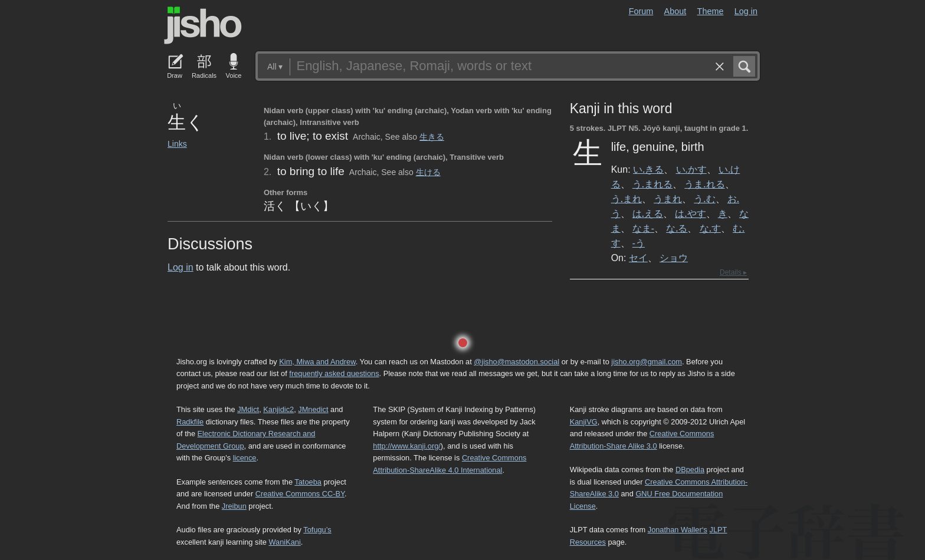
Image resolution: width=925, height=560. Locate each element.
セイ (638, 258)
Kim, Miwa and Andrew (317, 362)
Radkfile (190, 422)
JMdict (248, 409)
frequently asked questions (334, 373)
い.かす (691, 169)
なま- (643, 228)
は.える (648, 213)
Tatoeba (308, 482)
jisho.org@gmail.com (647, 362)
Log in (746, 11)
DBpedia (690, 470)
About (675, 11)
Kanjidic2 (278, 409)
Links (177, 144)
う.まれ (626, 199)
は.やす (690, 213)
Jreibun (234, 506)
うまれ (668, 199)
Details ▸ (733, 272)
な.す (710, 228)
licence (245, 458)
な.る (677, 228)
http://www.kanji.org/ (407, 446)
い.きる (648, 169)
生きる (432, 137)
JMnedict (313, 409)
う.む (704, 199)
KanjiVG (584, 422)
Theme (711, 11)
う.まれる (652, 184)
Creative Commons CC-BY (300, 494)
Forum (641, 11)
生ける (428, 172)
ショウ (674, 258)
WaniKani (285, 542)
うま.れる (704, 184)
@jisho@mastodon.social (516, 362)
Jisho (203, 25)
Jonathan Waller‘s (678, 530)
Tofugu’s (317, 530)
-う (639, 243)
